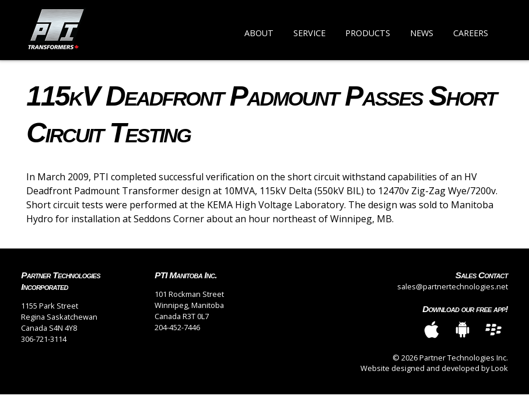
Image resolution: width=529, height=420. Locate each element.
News (422, 33)
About (259, 33)
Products (368, 33)
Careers (471, 33)
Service (309, 33)
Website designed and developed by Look (434, 368)
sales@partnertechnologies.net (453, 286)
